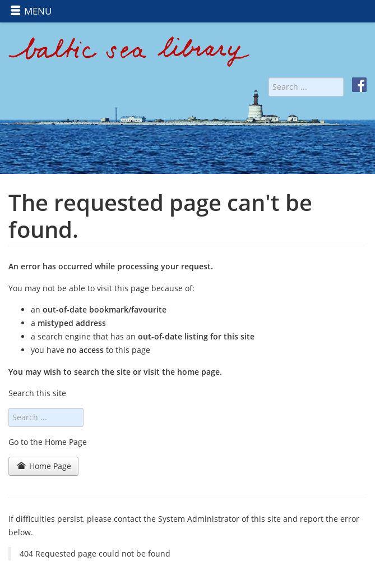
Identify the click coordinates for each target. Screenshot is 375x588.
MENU (31, 11)
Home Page (44, 466)
